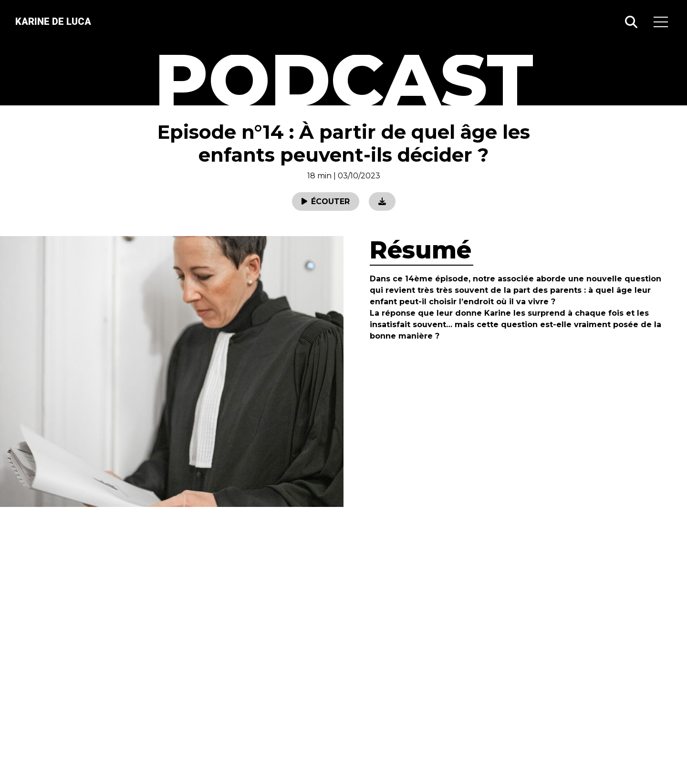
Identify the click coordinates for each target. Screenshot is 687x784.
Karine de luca (53, 21)
